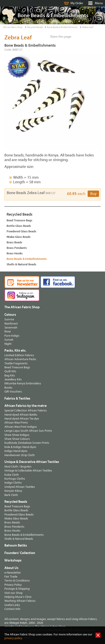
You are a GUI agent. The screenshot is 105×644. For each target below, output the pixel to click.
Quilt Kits (10, 371)
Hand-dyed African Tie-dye (22, 419)
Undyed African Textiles (20, 487)
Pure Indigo (12, 336)
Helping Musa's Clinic (18, 597)
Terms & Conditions (17, 581)
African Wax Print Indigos (21, 427)
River (8, 331)
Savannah (11, 328)
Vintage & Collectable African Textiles (28, 471)
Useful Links (12, 605)
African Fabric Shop (13, 27)
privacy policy (13, 638)
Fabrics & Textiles (17, 398)
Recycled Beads (35, 27)
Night (8, 344)
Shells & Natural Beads (21, 264)
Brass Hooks (15, 253)
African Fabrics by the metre (25, 406)
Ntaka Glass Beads (19, 237)
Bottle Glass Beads (19, 226)
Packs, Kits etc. (15, 350)
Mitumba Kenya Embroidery (23, 383)
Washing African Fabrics (20, 601)
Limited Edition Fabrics (19, 355)
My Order (77, 3)
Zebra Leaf (88, 27)
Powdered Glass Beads (21, 231)
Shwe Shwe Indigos (17, 435)
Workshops (13, 560)
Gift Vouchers (13, 392)
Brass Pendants (17, 248)
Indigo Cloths (13, 483)
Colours (10, 315)
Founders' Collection (20, 553)
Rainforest (11, 324)
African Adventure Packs (20, 359)
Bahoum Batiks (16, 545)
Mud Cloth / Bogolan (18, 467)
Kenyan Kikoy (13, 491)
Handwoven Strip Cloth (20, 455)
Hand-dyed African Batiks (21, 415)
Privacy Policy (13, 585)
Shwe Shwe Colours (17, 439)
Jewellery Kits (13, 379)
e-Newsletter (13, 573)
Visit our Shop (14, 593)
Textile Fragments (16, 363)
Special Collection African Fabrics (26, 410)
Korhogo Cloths (15, 479)
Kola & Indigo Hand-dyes (20, 447)
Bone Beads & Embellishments (62, 27)
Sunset (9, 340)
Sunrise (9, 319)
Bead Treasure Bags (19, 220)
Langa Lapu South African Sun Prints (28, 431)
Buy (93, 194)
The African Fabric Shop (22, 307)
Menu (99, 3)
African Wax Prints (16, 423)
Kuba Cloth (12, 475)
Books (8, 388)
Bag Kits (10, 375)
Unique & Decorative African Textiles (32, 462)
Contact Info (12, 609)
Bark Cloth (11, 495)
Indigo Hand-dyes (16, 451)
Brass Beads (14, 242)
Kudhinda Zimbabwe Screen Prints (27, 443)
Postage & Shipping (17, 589)
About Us (11, 568)
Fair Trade (11, 577)
